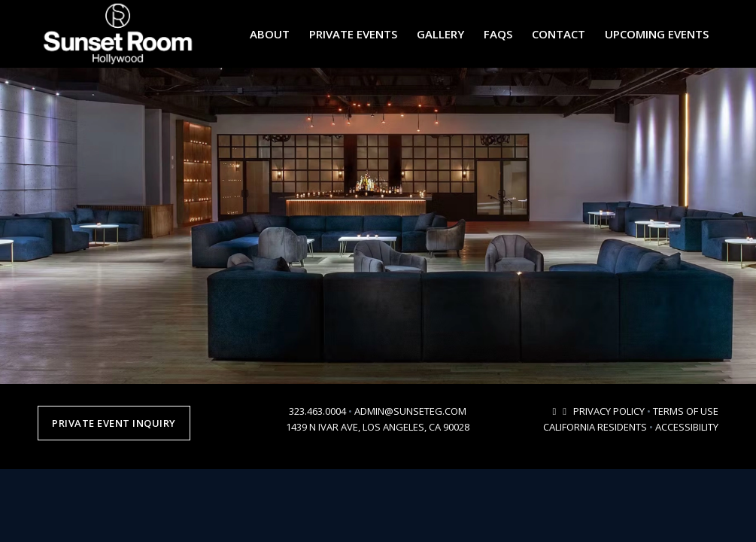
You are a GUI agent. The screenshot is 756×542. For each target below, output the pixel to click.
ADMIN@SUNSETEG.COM (410, 411)
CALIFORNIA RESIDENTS (595, 427)
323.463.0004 (317, 411)
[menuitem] (270, 34)
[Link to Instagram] (565, 411)
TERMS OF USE (686, 411)
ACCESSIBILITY (687, 427)
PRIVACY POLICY (609, 411)
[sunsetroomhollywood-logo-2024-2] (118, 34)
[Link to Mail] (554, 411)
